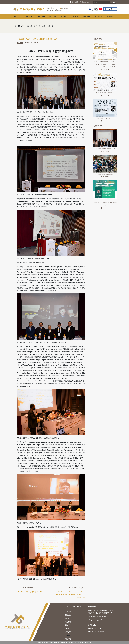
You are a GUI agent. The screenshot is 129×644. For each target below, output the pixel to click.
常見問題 (110, 17)
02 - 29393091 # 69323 (97, 616)
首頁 (36, 26)
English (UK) (85, 2)
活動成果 (50, 26)
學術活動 (29, 17)
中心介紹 (17, 17)
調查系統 (87, 17)
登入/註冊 (74, 2)
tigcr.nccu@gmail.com (96, 620)
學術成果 (64, 17)
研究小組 (53, 17)
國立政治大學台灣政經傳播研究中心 (100, 613)
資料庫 (76, 17)
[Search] (105, 2)
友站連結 (98, 17)
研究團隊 (42, 17)
